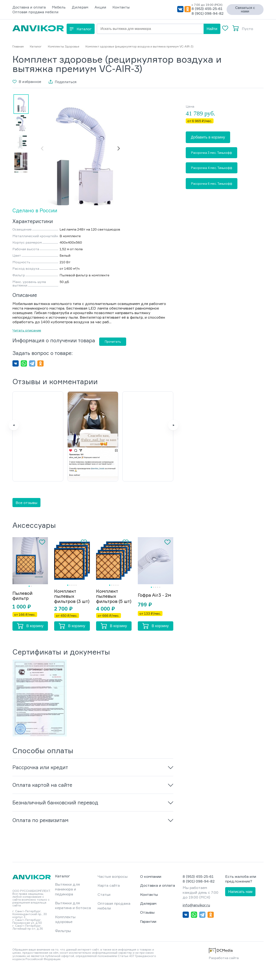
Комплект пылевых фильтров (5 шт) (110, 607)
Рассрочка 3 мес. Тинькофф (211, 153)
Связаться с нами (245, 10)
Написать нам (240, 905)
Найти (212, 29)
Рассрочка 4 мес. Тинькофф (212, 168)
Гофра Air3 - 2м (155, 605)
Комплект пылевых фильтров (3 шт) (68, 607)
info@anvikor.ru (196, 918)
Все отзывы (26, 510)
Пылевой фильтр (23, 606)
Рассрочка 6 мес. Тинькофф (212, 184)
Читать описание (27, 330)
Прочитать (113, 342)
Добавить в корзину (208, 137)
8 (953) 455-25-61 (207, 9)
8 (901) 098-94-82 (208, 13)
